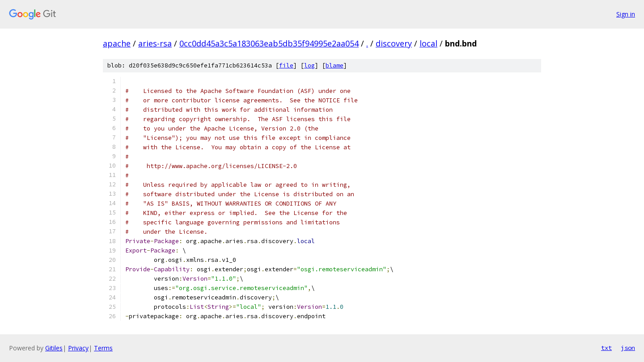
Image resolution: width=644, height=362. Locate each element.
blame (335, 65)
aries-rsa (155, 43)
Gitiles (54, 348)
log (309, 65)
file (286, 65)
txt (606, 348)
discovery (394, 43)
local (428, 43)
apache (117, 43)
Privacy (78, 348)
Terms (103, 348)
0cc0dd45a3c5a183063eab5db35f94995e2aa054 (269, 43)
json (628, 348)
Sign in (626, 14)
